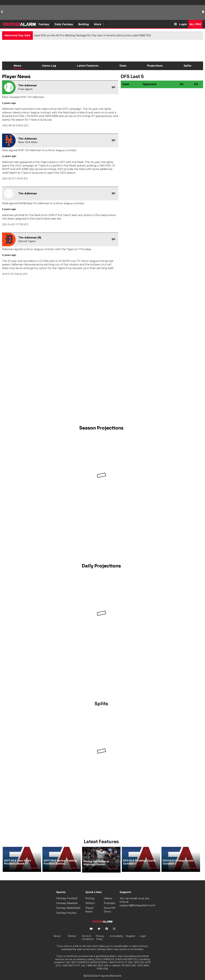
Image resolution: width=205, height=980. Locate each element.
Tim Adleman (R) (30, 238)
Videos (108, 893)
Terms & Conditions (88, 932)
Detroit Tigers (27, 241)
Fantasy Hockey (66, 907)
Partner (72, 931)
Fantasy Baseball (67, 898)
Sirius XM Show (110, 904)
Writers (90, 898)
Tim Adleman (27, 85)
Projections (155, 66)
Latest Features (88, 66)
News (17, 66)
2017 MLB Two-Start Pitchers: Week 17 (18, 857)
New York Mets (28, 142)
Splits (187, 66)
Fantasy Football (67, 893)
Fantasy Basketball (68, 903)
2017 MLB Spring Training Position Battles (60, 857)
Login (183, 24)
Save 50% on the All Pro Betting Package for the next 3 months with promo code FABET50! (92, 35)
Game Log (49, 66)
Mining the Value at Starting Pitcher (96, 857)
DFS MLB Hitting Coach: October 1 (178, 857)
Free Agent (25, 89)
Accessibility (117, 931)
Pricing (90, 893)
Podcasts (110, 898)
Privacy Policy (100, 932)
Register (130, 931)
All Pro (195, 24)
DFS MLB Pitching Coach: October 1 (139, 857)
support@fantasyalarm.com (137, 900)
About (57, 931)
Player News (90, 904)
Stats (123, 66)
